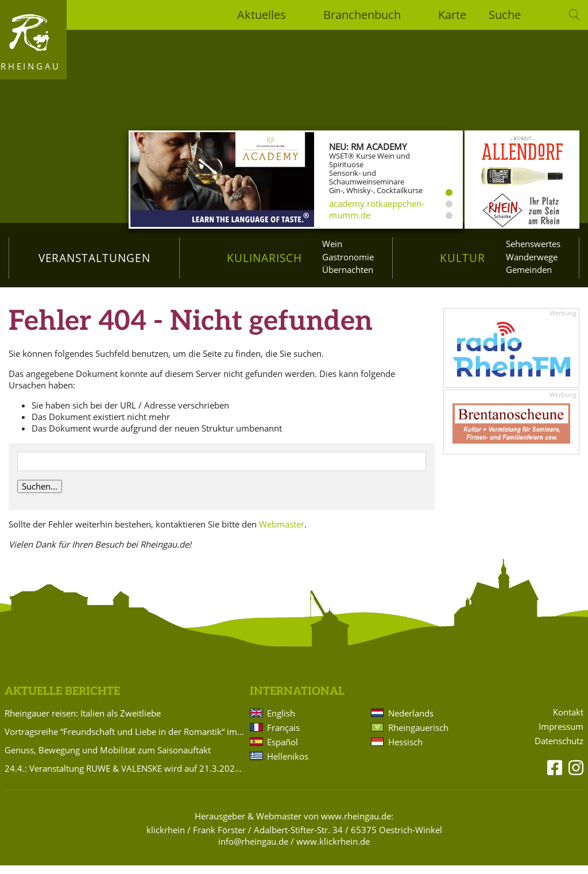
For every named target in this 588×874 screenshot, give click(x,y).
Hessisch (405, 750)
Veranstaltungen (94, 258)
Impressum (561, 735)
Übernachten (348, 269)
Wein (332, 244)
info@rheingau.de (253, 849)
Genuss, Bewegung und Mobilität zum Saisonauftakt (108, 758)
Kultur (463, 258)
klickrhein (166, 838)
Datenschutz (559, 749)
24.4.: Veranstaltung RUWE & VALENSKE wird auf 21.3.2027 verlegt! (125, 776)
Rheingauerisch (418, 736)
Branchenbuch (362, 15)
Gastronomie (348, 257)
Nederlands (411, 721)
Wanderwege (532, 257)
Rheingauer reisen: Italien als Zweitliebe (83, 721)
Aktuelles (262, 15)
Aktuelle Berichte (62, 700)
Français (283, 736)
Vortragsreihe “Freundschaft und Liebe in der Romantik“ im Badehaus (125, 740)
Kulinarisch (264, 258)
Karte (452, 15)
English (281, 721)
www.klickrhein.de (333, 849)
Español (283, 750)
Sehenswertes (533, 244)
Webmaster (282, 532)
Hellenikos (288, 764)
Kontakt (568, 720)
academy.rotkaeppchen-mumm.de (377, 209)
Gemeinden (529, 269)
